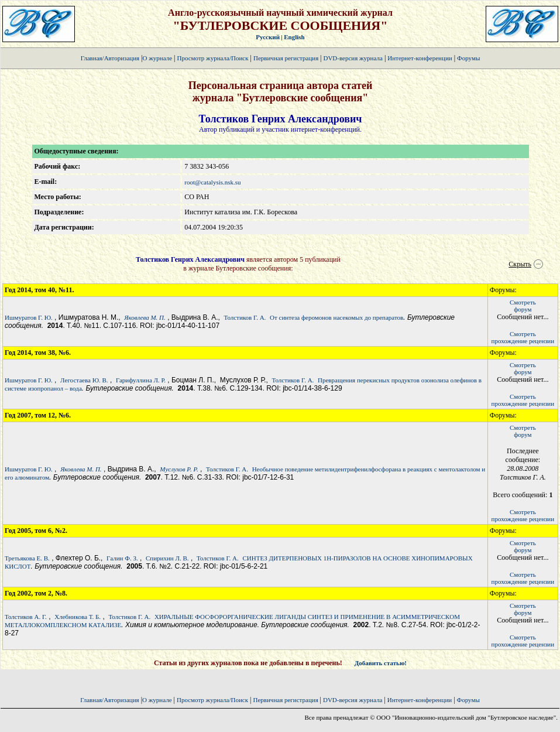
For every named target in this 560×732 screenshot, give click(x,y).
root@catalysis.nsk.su (212, 182)
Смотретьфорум (523, 306)
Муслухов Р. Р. (179, 469)
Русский (268, 37)
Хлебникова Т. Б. (78, 617)
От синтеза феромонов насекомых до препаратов (336, 317)
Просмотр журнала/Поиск (212, 58)
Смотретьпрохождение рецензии (523, 337)
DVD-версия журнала (353, 58)
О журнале (158, 58)
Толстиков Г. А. (245, 317)
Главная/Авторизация (110, 58)
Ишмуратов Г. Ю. (29, 317)
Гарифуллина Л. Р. (141, 380)
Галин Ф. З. (122, 558)
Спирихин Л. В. (167, 558)
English (294, 37)
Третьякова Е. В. (27, 558)
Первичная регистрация (287, 58)
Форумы (468, 58)
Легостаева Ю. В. (84, 380)
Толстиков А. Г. (26, 617)
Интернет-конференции (420, 58)
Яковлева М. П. (145, 317)
